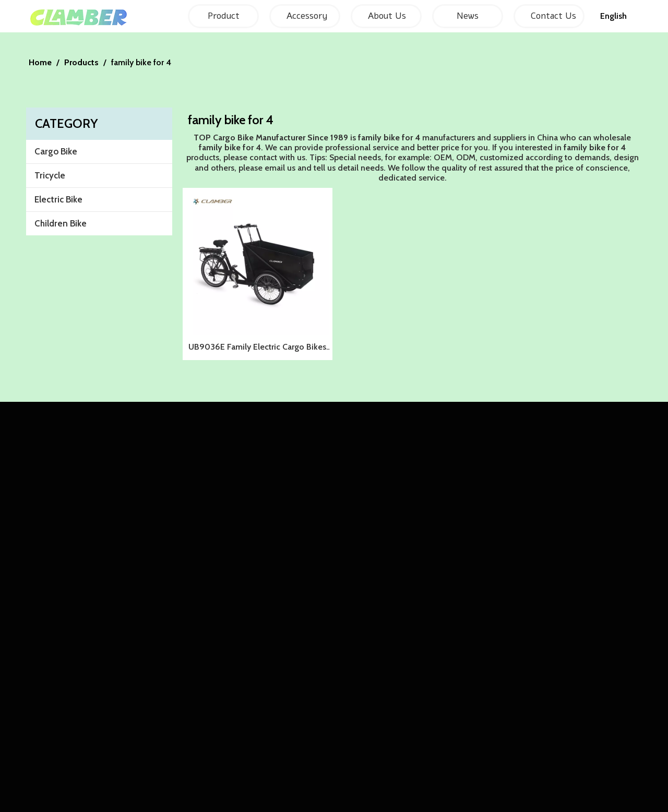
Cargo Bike (56, 151)
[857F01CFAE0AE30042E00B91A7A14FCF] (334, 41)
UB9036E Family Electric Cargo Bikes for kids (257, 348)
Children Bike (61, 223)
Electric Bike (58, 199)
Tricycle (50, 175)
